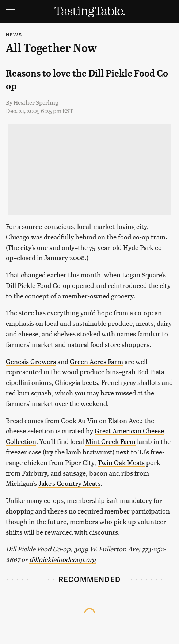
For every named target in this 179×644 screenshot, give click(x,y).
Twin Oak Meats (121, 462)
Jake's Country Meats (69, 483)
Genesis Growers (31, 361)
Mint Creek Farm (111, 441)
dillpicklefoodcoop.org (62, 559)
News (14, 34)
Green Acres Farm (96, 361)
